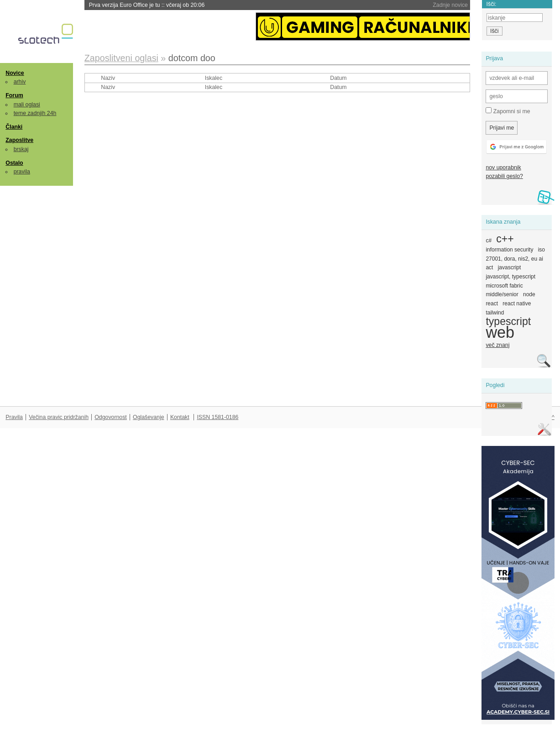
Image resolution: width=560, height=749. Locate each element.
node (529, 294)
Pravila (14, 417)
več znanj (497, 345)
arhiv (20, 82)
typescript (508, 321)
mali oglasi (27, 105)
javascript (510, 267)
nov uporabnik (503, 168)
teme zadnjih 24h (35, 113)
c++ (505, 239)
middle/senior (502, 294)
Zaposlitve (19, 140)
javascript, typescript (510, 277)
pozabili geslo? (504, 176)
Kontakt (180, 417)
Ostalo (14, 163)
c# (489, 241)
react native (517, 304)
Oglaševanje (148, 417)
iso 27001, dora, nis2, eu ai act (515, 259)
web (500, 332)
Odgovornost (111, 417)
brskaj (21, 149)
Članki (14, 127)
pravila (22, 172)
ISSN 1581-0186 (217, 417)
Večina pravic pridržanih (59, 417)
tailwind (495, 313)
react (492, 304)
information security (509, 250)
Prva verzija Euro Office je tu (147, 5)
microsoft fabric (504, 286)
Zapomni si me (508, 111)
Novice (15, 73)
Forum (14, 95)
